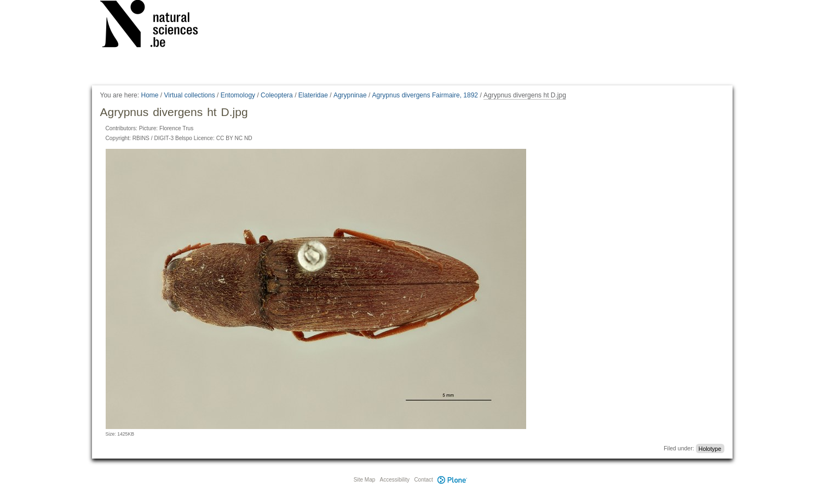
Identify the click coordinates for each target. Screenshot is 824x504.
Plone (453, 480)
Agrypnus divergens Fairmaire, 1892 (425, 95)
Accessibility (395, 480)
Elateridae (313, 95)
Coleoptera (277, 95)
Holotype (710, 448)
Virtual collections (190, 95)
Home (149, 95)
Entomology (238, 95)
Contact (423, 480)
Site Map (364, 480)
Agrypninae (350, 95)
